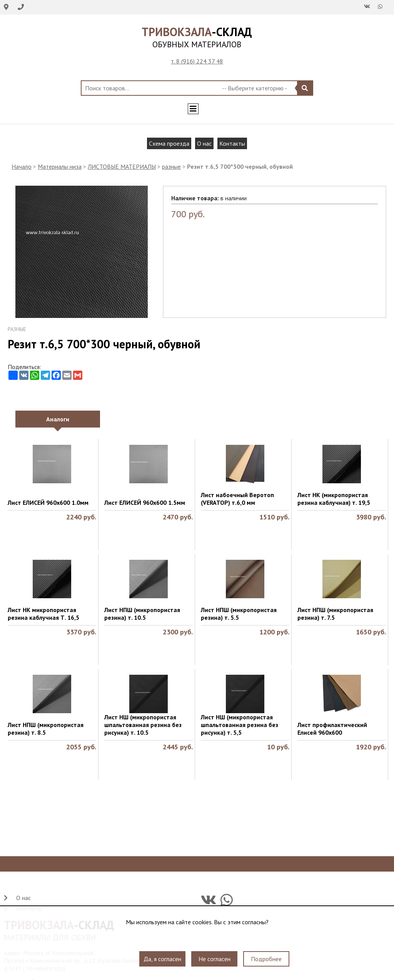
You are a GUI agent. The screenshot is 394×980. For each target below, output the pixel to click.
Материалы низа (60, 166)
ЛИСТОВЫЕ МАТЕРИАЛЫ (122, 166)
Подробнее (266, 959)
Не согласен (215, 959)
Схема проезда (169, 143)
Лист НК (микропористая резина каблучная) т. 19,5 (334, 499)
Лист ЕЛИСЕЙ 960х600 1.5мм (145, 502)
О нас (204, 143)
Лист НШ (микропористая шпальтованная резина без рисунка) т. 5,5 (240, 725)
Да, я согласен (162, 959)
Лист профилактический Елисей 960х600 (332, 729)
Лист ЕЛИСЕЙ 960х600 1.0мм (48, 502)
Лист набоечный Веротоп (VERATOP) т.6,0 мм (237, 499)
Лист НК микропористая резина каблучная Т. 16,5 (43, 614)
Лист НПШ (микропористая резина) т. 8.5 (46, 729)
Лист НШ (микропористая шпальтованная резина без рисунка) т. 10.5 (143, 725)
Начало (22, 166)
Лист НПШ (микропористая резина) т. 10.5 (142, 614)
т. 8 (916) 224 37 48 (197, 61)
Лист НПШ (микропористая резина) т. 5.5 (239, 614)
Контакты (232, 143)
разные (171, 166)
